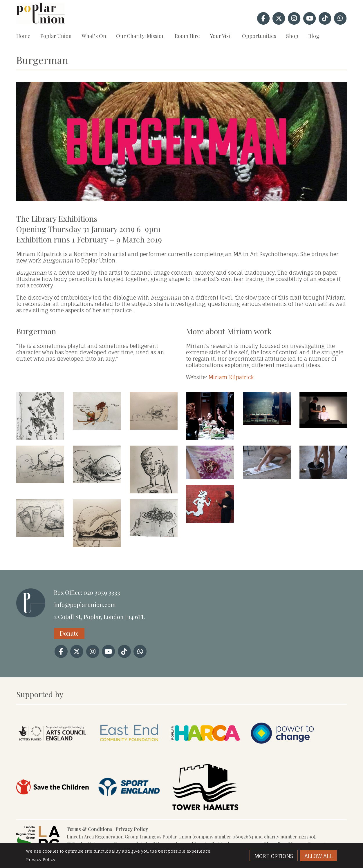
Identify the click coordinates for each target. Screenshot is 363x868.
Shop (292, 36)
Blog (314, 36)
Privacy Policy (132, 829)
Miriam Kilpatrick (231, 377)
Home (23, 36)
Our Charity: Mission (140, 36)
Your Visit (221, 36)
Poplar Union (56, 36)
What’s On (94, 36)
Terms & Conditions (90, 829)
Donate (69, 633)
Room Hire (187, 36)
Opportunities (259, 36)
